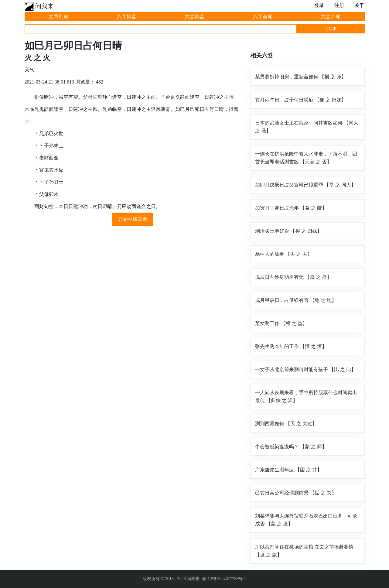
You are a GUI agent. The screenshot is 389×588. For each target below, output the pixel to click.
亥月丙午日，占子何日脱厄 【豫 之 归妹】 (301, 100)
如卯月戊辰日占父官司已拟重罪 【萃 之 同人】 (305, 185)
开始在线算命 (133, 219)
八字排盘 (127, 17)
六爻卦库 (331, 17)
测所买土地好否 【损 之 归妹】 (288, 231)
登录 (319, 5)
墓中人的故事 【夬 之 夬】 (284, 254)
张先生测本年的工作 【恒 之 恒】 (291, 346)
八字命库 (263, 17)
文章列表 (59, 17)
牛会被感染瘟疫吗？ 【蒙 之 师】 (291, 447)
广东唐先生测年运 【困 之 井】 (288, 470)
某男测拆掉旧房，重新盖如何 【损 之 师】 (301, 77)
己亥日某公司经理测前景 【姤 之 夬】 (296, 493)
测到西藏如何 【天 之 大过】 (286, 424)
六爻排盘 (195, 17)
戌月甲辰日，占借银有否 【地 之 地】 (296, 300)
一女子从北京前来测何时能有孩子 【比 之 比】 (305, 369)
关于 (359, 5)
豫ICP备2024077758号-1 (224, 579)
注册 (339, 5)
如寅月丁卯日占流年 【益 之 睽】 (291, 208)
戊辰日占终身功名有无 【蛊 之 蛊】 (293, 277)
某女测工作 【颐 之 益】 (281, 323)
